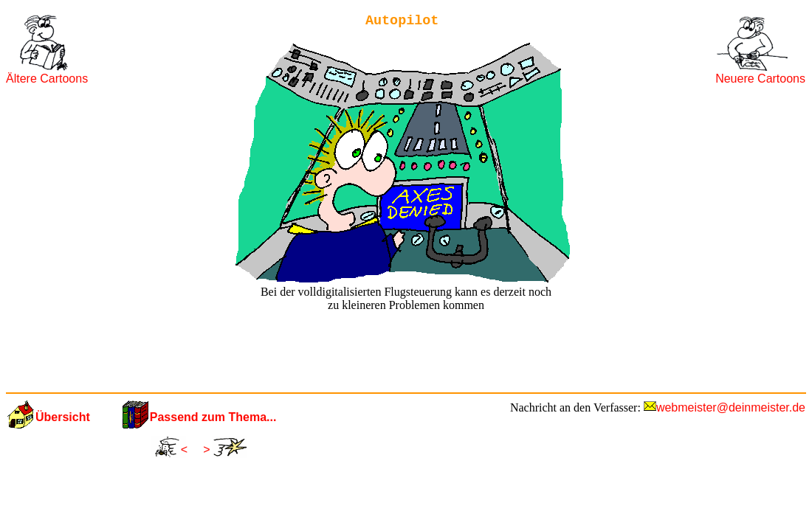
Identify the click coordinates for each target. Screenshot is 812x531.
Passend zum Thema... (213, 417)
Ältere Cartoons (47, 79)
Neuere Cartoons (760, 79)
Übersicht (63, 417)
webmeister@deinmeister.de (731, 407)
